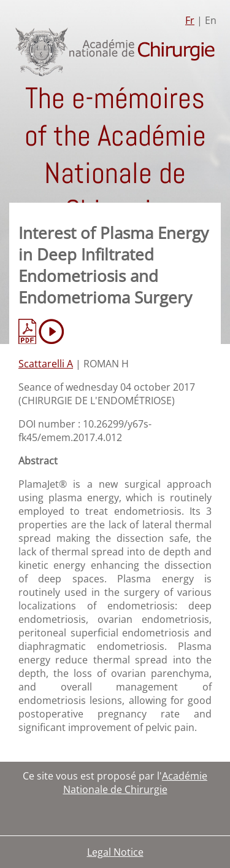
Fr (190, 20)
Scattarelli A (46, 364)
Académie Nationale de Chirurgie (136, 783)
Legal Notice (115, 852)
